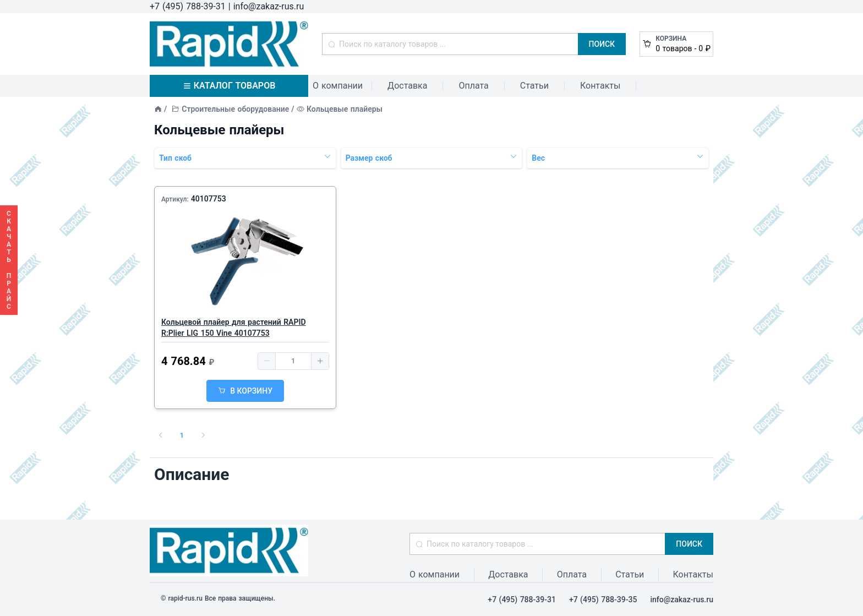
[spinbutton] (293, 361)
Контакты (600, 86)
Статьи (534, 86)
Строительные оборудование (235, 109)
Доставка (407, 86)
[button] (267, 361)
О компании (338, 86)
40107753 (209, 199)
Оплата (473, 86)
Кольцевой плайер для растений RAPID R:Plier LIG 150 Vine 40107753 (234, 328)
